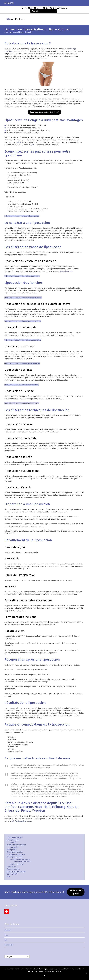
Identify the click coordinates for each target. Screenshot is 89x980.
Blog (6, 935)
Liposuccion (11, 867)
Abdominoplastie (13, 869)
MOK (32, 145)
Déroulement (12, 874)
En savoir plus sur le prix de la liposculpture (23, 216)
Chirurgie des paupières (16, 854)
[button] (9, 3)
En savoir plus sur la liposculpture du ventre (23, 276)
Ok (45, 975)
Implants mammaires (22, 862)
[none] (44, 11)
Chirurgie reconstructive (16, 871)
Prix (8, 876)
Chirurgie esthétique (17, 32)
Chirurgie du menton (15, 852)
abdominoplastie (66, 271)
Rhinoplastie (12, 850)
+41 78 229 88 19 (31, 8)
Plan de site (9, 945)
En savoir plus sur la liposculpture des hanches (24, 298)
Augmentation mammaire (20, 859)
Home (6, 32)
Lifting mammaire (17, 864)
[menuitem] (44, 11)
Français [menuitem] (35, 11)
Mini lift (13, 842)
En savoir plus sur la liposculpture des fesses (23, 363)
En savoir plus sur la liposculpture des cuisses (24, 321)
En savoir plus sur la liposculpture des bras (22, 385)
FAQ (6, 940)
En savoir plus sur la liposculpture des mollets (24, 340)
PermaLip (14, 847)
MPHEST (20, 142)
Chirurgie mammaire (15, 857)
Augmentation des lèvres (16, 845)
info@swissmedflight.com (57, 8)
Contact (7, 930)
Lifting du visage (13, 840)
